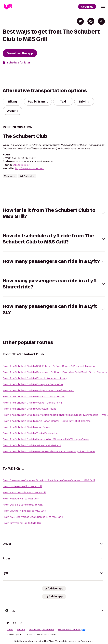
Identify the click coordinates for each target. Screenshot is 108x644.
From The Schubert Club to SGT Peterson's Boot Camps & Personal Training (49, 366)
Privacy (21, 630)
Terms (10, 630)
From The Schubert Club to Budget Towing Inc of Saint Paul (38, 390)
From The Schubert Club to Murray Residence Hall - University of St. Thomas (49, 451)
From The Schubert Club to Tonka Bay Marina (30, 433)
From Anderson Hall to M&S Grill (22, 486)
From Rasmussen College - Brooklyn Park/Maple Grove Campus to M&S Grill (49, 480)
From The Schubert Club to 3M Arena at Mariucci (32, 445)
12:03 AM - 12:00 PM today (20, 158)
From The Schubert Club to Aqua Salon (26, 427)
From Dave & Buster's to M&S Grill (23, 505)
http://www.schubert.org (30, 168)
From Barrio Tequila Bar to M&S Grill (24, 492)
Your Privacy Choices (72, 630)
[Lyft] (8, 7)
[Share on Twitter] (80, 21)
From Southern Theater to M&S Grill (24, 511)
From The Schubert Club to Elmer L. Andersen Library (35, 378)
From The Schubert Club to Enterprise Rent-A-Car (33, 384)
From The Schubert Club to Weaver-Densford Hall (33, 403)
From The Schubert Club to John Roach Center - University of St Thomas (47, 421)
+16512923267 (21, 165)
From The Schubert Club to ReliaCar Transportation (34, 397)
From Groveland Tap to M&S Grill (22, 523)
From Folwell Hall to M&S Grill (21, 499)
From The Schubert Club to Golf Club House (29, 409)
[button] (103, 6)
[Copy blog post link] (101, 21)
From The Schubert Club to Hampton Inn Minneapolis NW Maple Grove (46, 439)
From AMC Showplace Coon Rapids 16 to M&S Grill (33, 517)
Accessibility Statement (41, 630)
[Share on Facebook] (91, 21)
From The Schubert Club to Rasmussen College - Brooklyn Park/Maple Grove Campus (55, 372)
